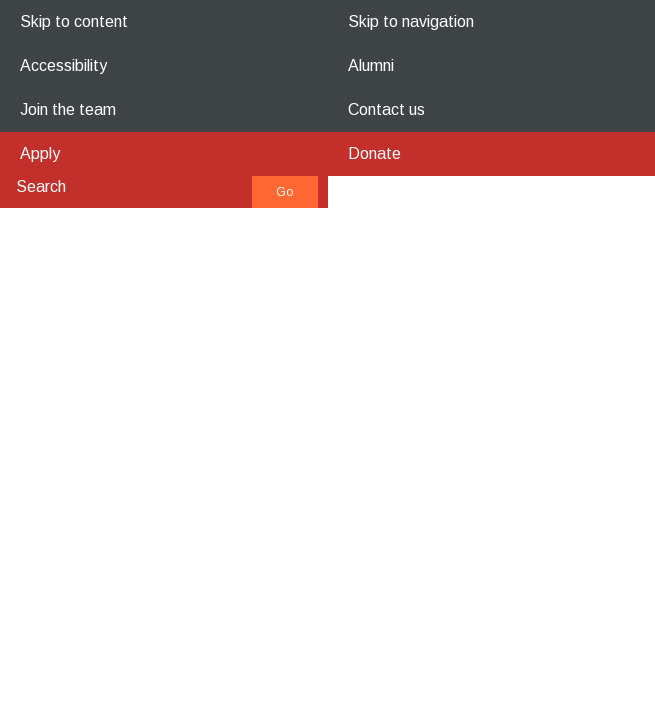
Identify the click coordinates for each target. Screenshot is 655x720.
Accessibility (63, 65)
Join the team (68, 109)
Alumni (371, 65)
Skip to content (74, 21)
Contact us (386, 109)
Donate (374, 153)
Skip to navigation (411, 21)
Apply (40, 153)
